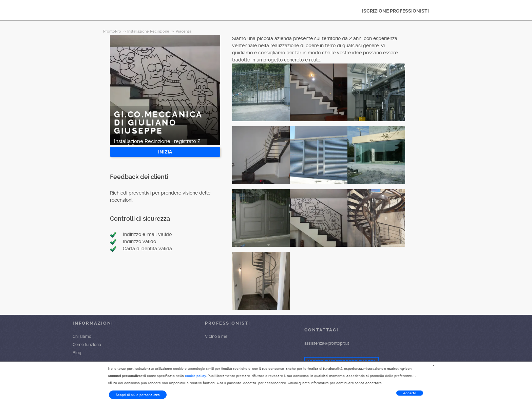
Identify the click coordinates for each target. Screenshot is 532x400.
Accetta (410, 393)
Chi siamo (82, 337)
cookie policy (195, 376)
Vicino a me (216, 337)
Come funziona (87, 345)
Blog (77, 353)
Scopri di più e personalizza (138, 395)
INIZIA (165, 152)
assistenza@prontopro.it (327, 343)
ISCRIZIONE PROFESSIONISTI (395, 11)
